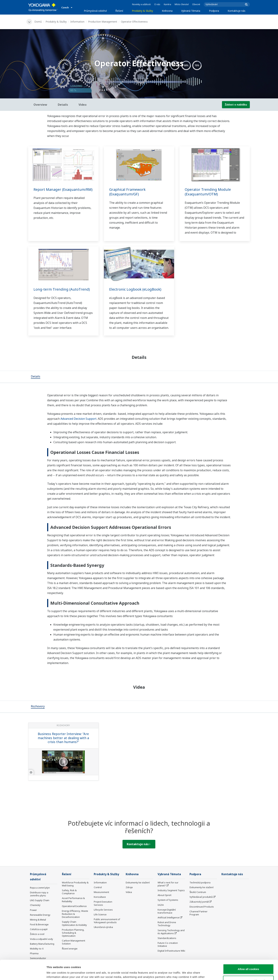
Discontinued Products (202, 907)
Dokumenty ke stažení (138, 882)
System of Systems (168, 900)
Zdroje (129, 887)
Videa (129, 892)
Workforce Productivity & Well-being (75, 884)
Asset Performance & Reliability (73, 900)
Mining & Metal (38, 920)
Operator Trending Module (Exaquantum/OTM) (208, 192)
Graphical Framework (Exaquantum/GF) (127, 192)
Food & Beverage (39, 924)
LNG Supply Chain (40, 900)
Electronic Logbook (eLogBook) (135, 289)
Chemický (35, 905)
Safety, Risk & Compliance (69, 892)
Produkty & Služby (142, 11)
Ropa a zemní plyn (40, 888)
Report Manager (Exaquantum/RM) (63, 189)
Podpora (214, 11)
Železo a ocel (37, 934)
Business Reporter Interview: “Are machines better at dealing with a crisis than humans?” (63, 738)
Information (77, 22)
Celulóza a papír (39, 929)
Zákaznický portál (199, 902)
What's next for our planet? (168, 884)
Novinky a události (141, 4)
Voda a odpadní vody (41, 939)
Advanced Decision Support (78, 419)
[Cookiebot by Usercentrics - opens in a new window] (23, 973)
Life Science (100, 914)
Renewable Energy (40, 915)
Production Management (103, 22)
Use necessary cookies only (248, 961)
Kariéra (167, 4)
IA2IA (161, 905)
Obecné (196, 4)
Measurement (101, 892)
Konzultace (100, 897)
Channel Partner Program (198, 913)
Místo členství (182, 4)
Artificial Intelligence (169, 917)
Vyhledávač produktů (201, 897)
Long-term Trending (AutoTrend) (62, 289)
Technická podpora (200, 882)
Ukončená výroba (103, 927)
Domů (38, 22)
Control (98, 887)
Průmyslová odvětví (95, 11)
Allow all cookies (248, 949)
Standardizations (167, 938)
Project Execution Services (103, 903)
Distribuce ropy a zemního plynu (39, 894)
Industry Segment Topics (171, 890)
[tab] (36, 377)
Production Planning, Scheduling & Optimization (73, 933)
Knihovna (167, 11)
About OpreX (165, 895)
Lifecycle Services (103, 910)
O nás (157, 4)
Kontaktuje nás (237, 11)
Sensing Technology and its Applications (171, 932)
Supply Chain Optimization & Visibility (74, 923)
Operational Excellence (74, 906)
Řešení (119, 11)
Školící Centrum (198, 892)
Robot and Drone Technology (167, 924)
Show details (186, 973)
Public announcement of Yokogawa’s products (107, 921)
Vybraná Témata (191, 11)
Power (33, 910)
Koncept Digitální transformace (167, 911)
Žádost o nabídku (236, 105)
